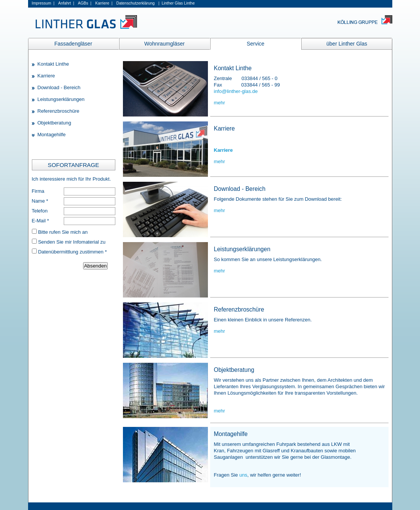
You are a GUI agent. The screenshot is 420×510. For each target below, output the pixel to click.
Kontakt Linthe (53, 64)
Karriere (46, 76)
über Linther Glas (347, 44)
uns (243, 475)
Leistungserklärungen (61, 99)
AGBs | (85, 3)
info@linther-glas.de (236, 91)
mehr (220, 103)
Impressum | (43, 3)
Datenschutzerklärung (135, 3)
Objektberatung (54, 123)
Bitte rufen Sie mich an (63, 232)
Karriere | (104, 3)
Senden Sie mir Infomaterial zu (72, 242)
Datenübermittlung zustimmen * (72, 252)
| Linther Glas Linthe (176, 3)
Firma (38, 191)
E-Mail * (41, 221)
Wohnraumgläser (164, 44)
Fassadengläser (73, 44)
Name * (40, 201)
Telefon (40, 211)
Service (256, 44)
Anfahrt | (66, 3)
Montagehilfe (52, 135)
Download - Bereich (59, 87)
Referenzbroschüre (59, 111)
